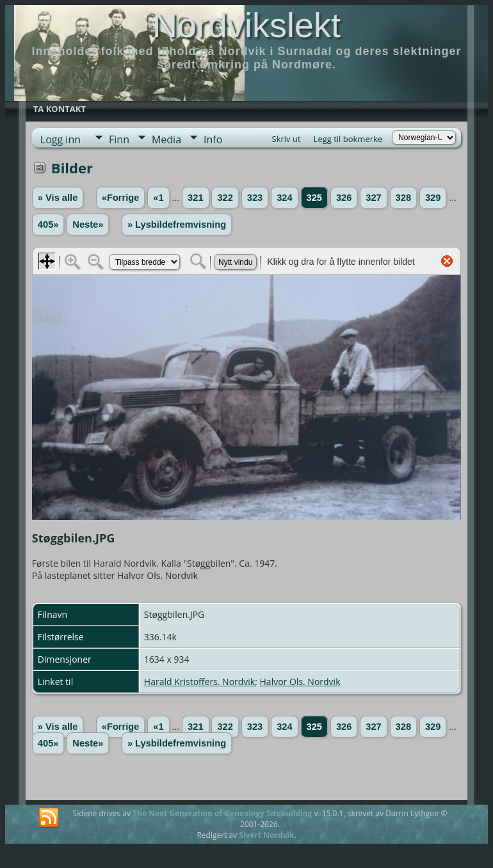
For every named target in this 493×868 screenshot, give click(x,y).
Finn (119, 139)
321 (195, 198)
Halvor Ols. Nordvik (300, 682)
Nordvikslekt (247, 25)
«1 (158, 198)
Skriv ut (287, 139)
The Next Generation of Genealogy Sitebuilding (222, 813)
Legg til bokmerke (348, 139)
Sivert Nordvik (266, 835)
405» (48, 225)
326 (344, 198)
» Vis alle (58, 198)
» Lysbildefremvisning (177, 225)
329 (433, 198)
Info (213, 139)
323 (255, 198)
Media (166, 139)
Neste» (88, 225)
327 (373, 198)
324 (284, 198)
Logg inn (61, 139)
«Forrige (121, 198)
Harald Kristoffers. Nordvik (199, 682)
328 (403, 198)
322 (225, 198)
